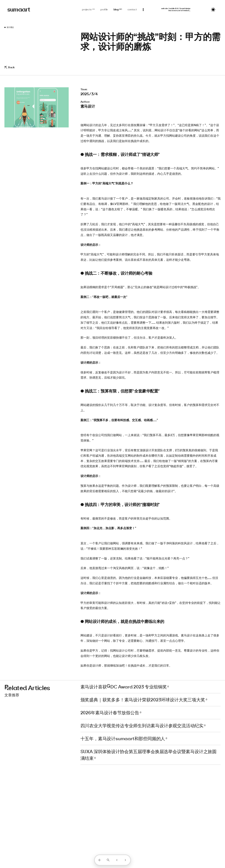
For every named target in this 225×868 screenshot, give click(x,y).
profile (104, 10)
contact (132, 10)
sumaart (19, 9)
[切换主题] (213, 10)
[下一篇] (125, 860)
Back (10, 67)
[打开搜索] (108, 860)
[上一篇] (117, 860)
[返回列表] (100, 860)
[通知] (143, 10)
